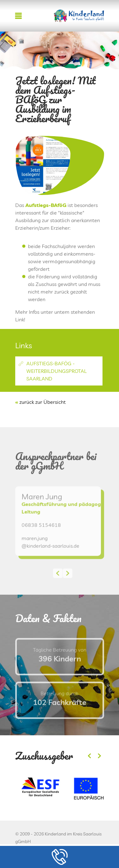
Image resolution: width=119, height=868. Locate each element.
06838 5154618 (41, 538)
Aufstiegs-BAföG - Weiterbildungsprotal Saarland (56, 371)
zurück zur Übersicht (43, 402)
